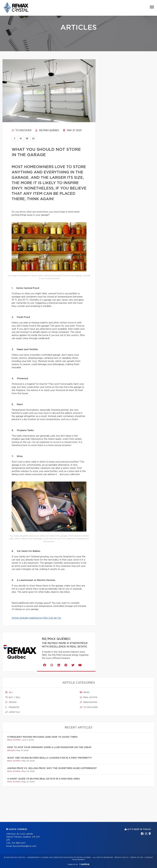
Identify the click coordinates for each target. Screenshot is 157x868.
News (85, 692)
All (9, 692)
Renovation (88, 702)
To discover (22, 130)
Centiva (84, 864)
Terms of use (137, 857)
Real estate (89, 697)
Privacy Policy (122, 857)
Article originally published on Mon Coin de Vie (36, 618)
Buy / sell (13, 697)
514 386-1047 (19, 843)
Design (11, 702)
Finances (12, 707)
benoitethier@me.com (25, 846)
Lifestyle (12, 712)
